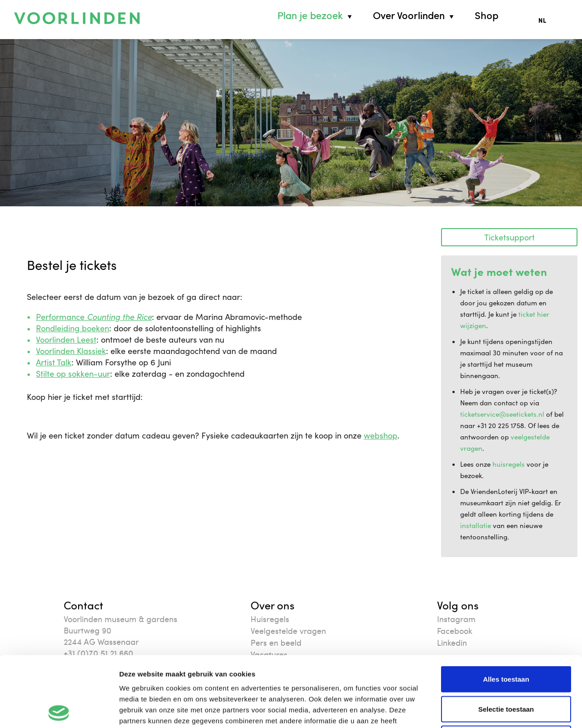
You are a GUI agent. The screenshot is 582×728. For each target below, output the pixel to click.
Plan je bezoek (310, 15)
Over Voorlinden (409, 15)
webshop (381, 435)
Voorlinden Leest (66, 339)
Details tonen (491, 710)
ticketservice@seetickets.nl (502, 414)
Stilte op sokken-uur (73, 374)
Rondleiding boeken (73, 328)
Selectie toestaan (506, 639)
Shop (487, 15)
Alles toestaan (506, 609)
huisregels (509, 464)
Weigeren (506, 668)
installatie (476, 525)
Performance (94, 317)
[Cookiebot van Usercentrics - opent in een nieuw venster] (59, 710)
